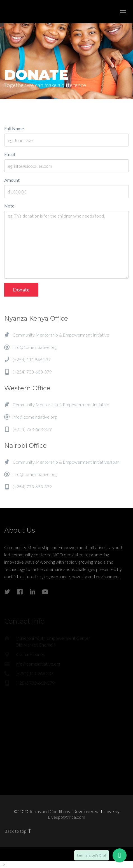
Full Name (14, 129)
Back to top (18, 831)
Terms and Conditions (50, 811)
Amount (12, 180)
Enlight (35, 12)
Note (9, 206)
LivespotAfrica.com (66, 817)
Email (10, 155)
